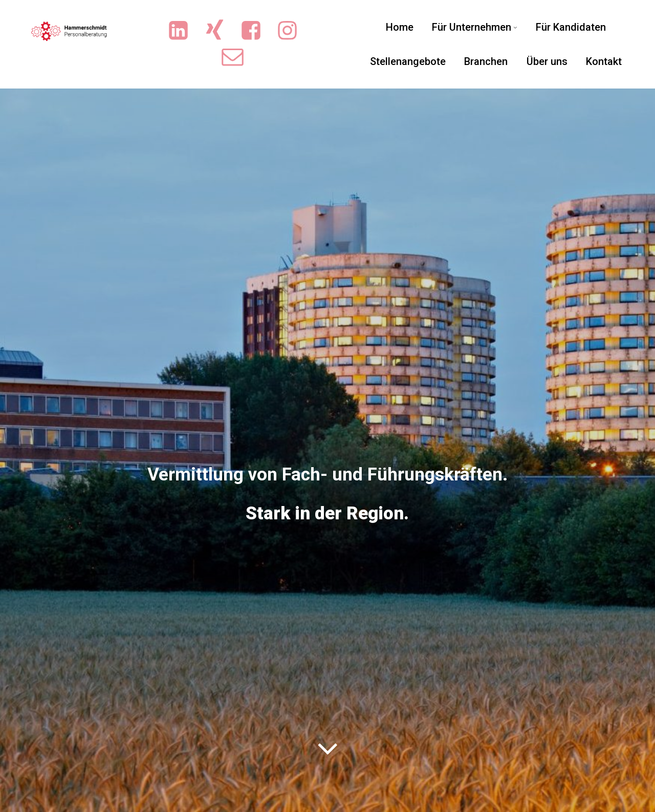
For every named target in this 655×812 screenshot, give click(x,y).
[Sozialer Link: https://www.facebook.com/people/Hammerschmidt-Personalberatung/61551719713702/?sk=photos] (256, 31)
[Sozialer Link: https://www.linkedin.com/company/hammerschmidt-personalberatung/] (183, 31)
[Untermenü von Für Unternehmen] (515, 27)
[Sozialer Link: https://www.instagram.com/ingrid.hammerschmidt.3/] (292, 31)
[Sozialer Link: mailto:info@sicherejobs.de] (238, 57)
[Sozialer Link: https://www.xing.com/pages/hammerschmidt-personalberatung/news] (220, 31)
